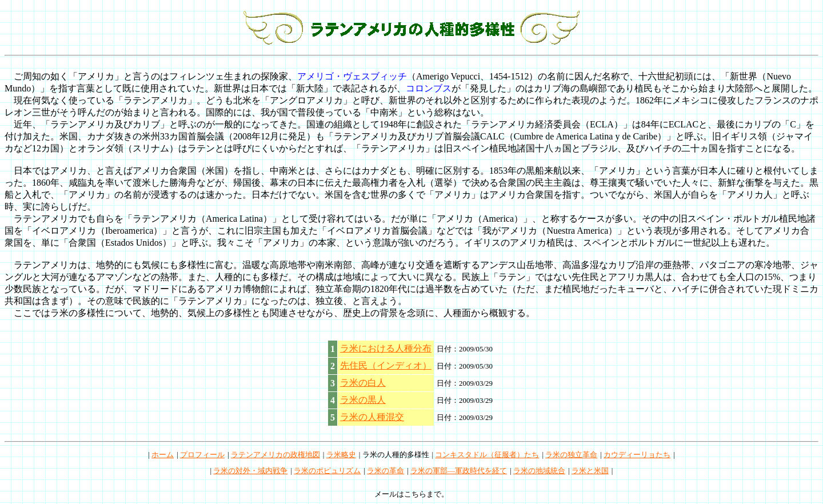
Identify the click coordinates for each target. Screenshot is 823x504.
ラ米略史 (341, 455)
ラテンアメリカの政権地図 (275, 455)
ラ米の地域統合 (539, 471)
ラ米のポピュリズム (327, 471)
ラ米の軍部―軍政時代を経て (459, 471)
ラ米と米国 (590, 471)
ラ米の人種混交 (372, 417)
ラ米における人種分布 (386, 348)
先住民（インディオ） (386, 365)
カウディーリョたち (637, 455)
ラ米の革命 (385, 471)
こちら (415, 494)
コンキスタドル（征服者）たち (487, 455)
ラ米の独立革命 (571, 455)
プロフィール (202, 455)
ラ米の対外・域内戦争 (250, 471)
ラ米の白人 (363, 383)
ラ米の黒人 (363, 400)
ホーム (163, 455)
